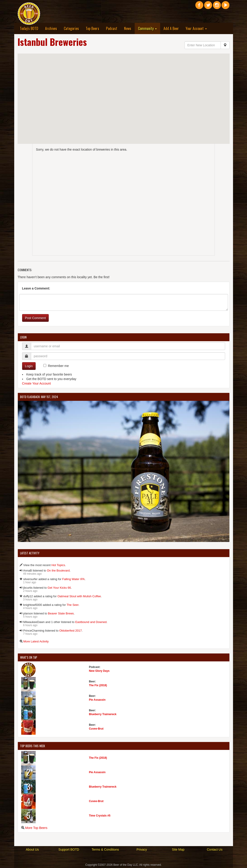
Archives (51, 28)
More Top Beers (36, 828)
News (128, 28)
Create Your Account (37, 383)
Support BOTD (69, 849)
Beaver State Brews (61, 613)
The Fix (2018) (98, 685)
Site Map (178, 849)
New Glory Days (99, 671)
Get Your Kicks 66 (59, 588)
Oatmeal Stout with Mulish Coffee (79, 596)
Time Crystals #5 (100, 816)
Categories (71, 28)
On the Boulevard (58, 570)
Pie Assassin (97, 700)
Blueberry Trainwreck (103, 714)
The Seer (73, 605)
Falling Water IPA (74, 579)
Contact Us (215, 849)
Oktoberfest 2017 (71, 631)
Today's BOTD (29, 28)
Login (29, 366)
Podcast (112, 28)
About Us (32, 849)
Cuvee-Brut (96, 729)
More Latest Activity (36, 641)
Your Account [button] (196, 28)
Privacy (142, 849)
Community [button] (147, 28)
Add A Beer (171, 28)
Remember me (58, 366)
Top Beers (92, 28)
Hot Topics (58, 565)
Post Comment (36, 318)
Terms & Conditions (105, 849)
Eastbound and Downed (91, 622)
